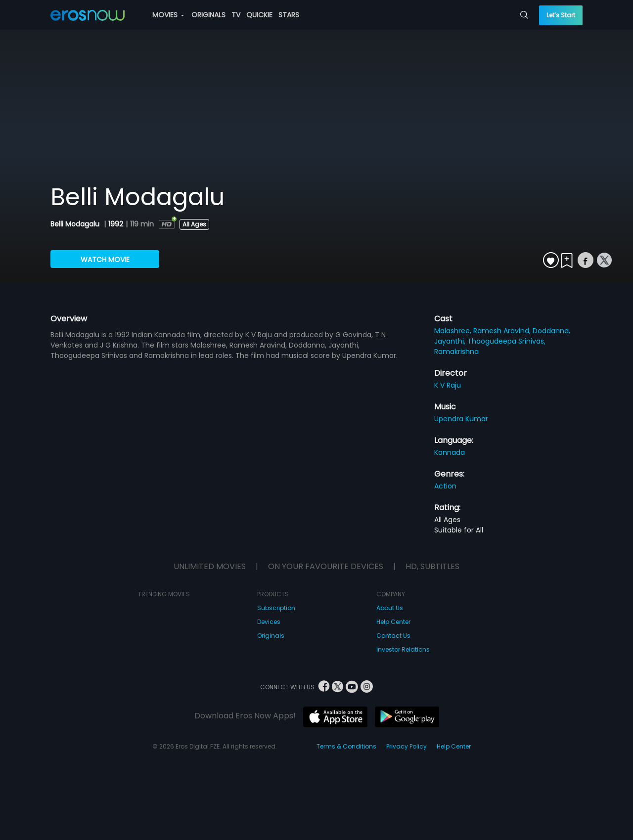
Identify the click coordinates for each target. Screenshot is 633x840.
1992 (116, 224)
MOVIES (168, 15)
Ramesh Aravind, (503, 331)
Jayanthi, (451, 341)
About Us (390, 608)
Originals (271, 636)
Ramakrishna (456, 352)
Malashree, (454, 331)
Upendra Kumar (461, 419)
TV (236, 15)
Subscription (276, 608)
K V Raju (448, 385)
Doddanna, (551, 331)
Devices (269, 622)
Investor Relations (403, 649)
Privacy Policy (407, 746)
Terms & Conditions (346, 746)
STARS (289, 15)
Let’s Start (561, 15)
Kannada (450, 452)
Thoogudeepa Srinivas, (506, 341)
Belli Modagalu (76, 224)
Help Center (393, 622)
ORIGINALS (208, 15)
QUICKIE (259, 15)
